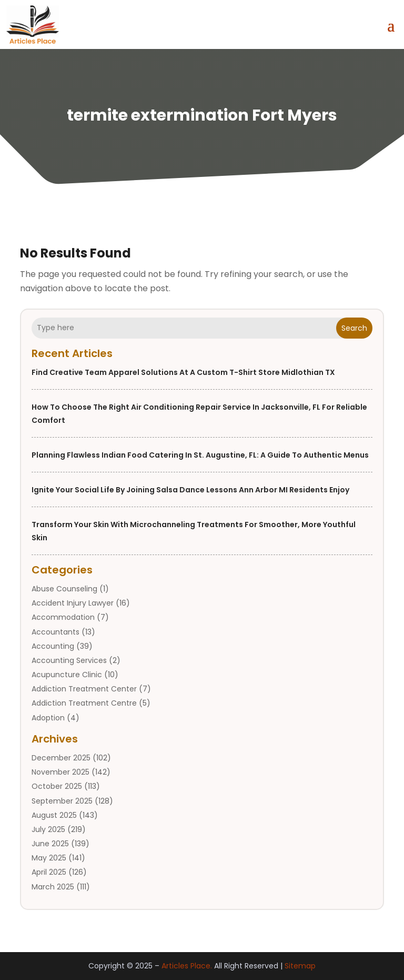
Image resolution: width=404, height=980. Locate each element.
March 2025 (53, 887)
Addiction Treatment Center (84, 689)
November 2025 (60, 772)
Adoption (48, 718)
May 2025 (49, 858)
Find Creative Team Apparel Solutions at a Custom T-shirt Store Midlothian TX (183, 372)
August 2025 (54, 815)
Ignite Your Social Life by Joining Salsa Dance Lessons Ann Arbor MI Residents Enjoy (190, 490)
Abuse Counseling (64, 589)
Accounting (53, 646)
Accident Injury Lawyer (73, 603)
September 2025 (62, 801)
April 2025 (49, 872)
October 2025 (57, 786)
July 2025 (48, 829)
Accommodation (63, 617)
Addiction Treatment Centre (84, 703)
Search (354, 328)
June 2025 (50, 844)
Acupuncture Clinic (67, 675)
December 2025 (61, 758)
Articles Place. (187, 966)
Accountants (55, 632)
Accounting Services (69, 660)
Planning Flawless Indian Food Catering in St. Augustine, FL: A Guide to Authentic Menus (200, 455)
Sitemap (300, 966)
